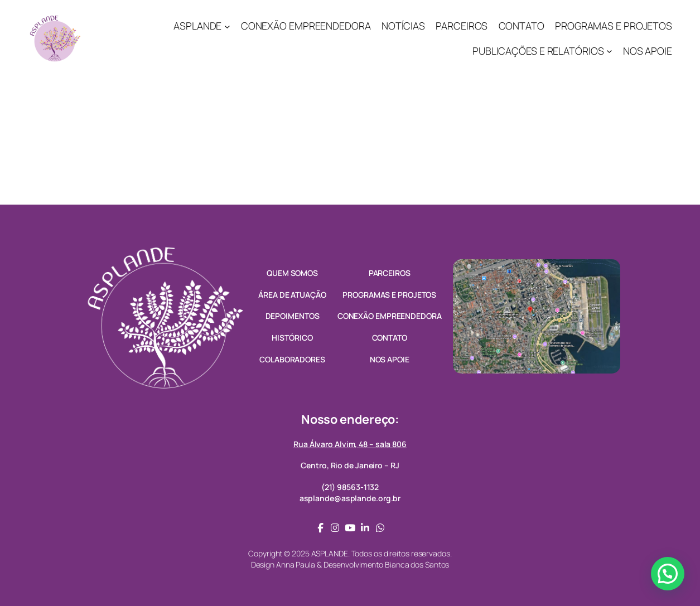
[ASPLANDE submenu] (227, 26)
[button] (668, 574)
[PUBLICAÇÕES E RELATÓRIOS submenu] (609, 51)
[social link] (320, 528)
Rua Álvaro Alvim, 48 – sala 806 (350, 444)
